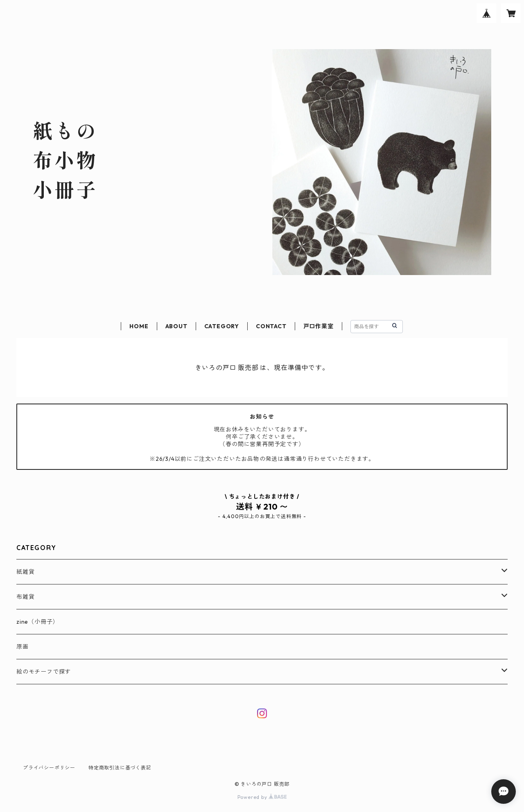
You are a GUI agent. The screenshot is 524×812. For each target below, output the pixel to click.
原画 (23, 647)
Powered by (262, 797)
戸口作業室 (318, 326)
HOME (139, 326)
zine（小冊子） (37, 622)
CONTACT (271, 326)
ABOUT (176, 326)
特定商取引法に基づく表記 (120, 768)
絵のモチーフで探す (44, 672)
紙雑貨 (25, 572)
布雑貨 (25, 597)
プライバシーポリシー (49, 768)
